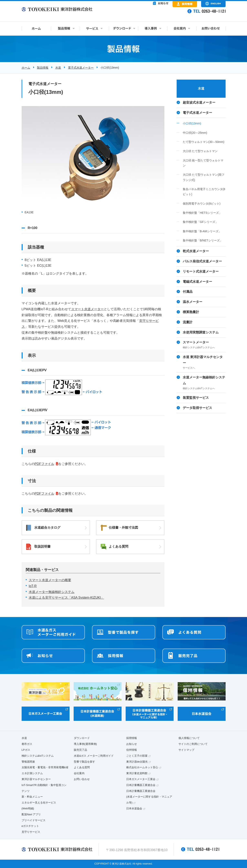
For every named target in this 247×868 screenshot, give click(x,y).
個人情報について (189, 738)
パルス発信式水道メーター (202, 261)
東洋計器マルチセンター (36, 779)
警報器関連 (28, 762)
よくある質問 (119, 546)
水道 (58, 68)
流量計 (188, 322)
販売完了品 (80, 750)
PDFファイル (44, 464)
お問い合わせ (82, 779)
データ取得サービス (197, 408)
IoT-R (33, 586)
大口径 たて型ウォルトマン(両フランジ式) (204, 177)
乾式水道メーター (196, 251)
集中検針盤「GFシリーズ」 (200, 222)
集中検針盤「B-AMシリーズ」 (202, 231)
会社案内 (79, 773)
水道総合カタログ (47, 528)
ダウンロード (82, 738)
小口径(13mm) (192, 123)
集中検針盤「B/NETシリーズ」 (203, 240)
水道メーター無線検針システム (52, 592)
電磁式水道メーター (197, 282)
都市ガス (27, 744)
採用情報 (132, 738)
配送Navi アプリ (31, 814)
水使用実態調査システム (201, 332)
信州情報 (132, 750)
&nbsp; (144, 14)
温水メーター (193, 302)
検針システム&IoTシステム (38, 756)
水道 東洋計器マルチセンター (204, 363)
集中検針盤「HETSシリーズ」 (202, 213)
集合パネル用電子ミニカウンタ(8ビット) (204, 192)
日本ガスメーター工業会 (141, 779)
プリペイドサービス (34, 820)
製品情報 (43, 68)
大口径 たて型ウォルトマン (200, 151)
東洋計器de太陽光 (137, 762)
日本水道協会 (134, 808)
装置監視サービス (196, 398)
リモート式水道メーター (201, 271)
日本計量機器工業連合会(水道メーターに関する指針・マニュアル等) (149, 797)
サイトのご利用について (193, 744)
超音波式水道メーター (199, 102)
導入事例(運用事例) (85, 744)
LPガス (26, 750)
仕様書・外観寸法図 (123, 528)
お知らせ (132, 744)
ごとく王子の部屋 (137, 756)
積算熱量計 (191, 312)
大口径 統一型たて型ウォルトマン (203, 163)
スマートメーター (204, 345)
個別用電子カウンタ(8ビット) (202, 204)
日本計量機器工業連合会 (141, 785)
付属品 (188, 292)
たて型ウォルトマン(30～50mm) (204, 142)
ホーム (26, 68)
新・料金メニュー (32, 797)
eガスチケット (30, 826)
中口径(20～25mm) (195, 133)
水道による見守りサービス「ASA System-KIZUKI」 (66, 598)
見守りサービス (31, 832)
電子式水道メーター (81, 68)
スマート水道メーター (88, 309)
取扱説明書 (42, 546)
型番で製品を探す (84, 762)
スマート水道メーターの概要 (50, 580)
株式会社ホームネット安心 (142, 767)
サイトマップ (186, 750)
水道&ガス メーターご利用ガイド (94, 756)
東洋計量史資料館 (137, 773)
